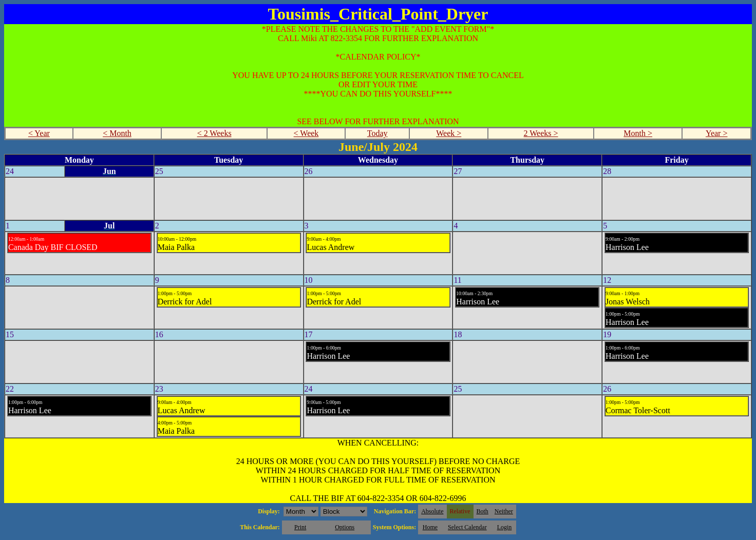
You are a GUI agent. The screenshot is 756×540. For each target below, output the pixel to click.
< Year (39, 133)
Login (505, 527)
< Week (306, 133)
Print (300, 527)
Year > (717, 133)
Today (377, 133)
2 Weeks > (541, 133)
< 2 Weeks (214, 133)
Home (430, 527)
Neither (504, 511)
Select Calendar (467, 527)
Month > (638, 133)
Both (483, 511)
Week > (449, 133)
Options (345, 527)
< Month (117, 133)
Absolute (432, 511)
